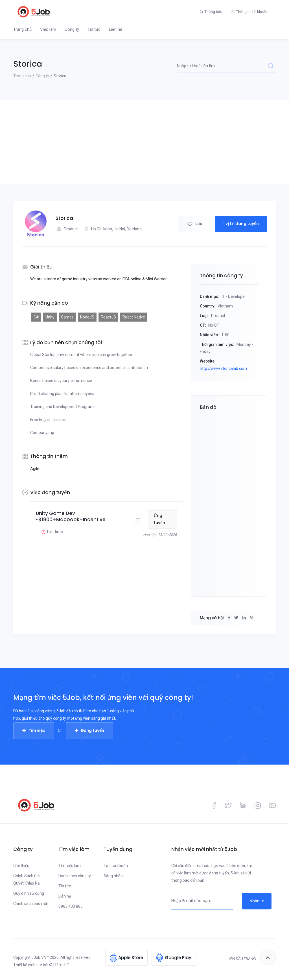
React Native (134, 317)
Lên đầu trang (252, 958)
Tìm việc (37, 730)
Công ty (72, 29)
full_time (52, 532)
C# (36, 317)
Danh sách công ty (75, 876)
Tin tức (94, 29)
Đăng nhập (113, 876)
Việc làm (48, 29)
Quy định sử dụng (29, 893)
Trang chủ (22, 29)
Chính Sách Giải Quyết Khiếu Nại (27, 879)
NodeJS (87, 317)
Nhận (257, 901)
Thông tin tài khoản (252, 12)
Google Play (178, 958)
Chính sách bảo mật (31, 903)
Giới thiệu (21, 866)
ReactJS (108, 317)
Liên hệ (116, 29)
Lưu (194, 224)
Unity (50, 317)
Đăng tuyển (93, 730)
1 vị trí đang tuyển (241, 224)
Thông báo (214, 12)
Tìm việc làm (70, 866)
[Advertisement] (144, 142)
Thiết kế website (28, 965)
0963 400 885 (71, 906)
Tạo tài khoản (116, 866)
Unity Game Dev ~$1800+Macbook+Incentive (71, 516)
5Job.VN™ (40, 957)
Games (67, 317)
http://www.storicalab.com (223, 368)
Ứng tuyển (159, 519)
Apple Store (131, 958)
